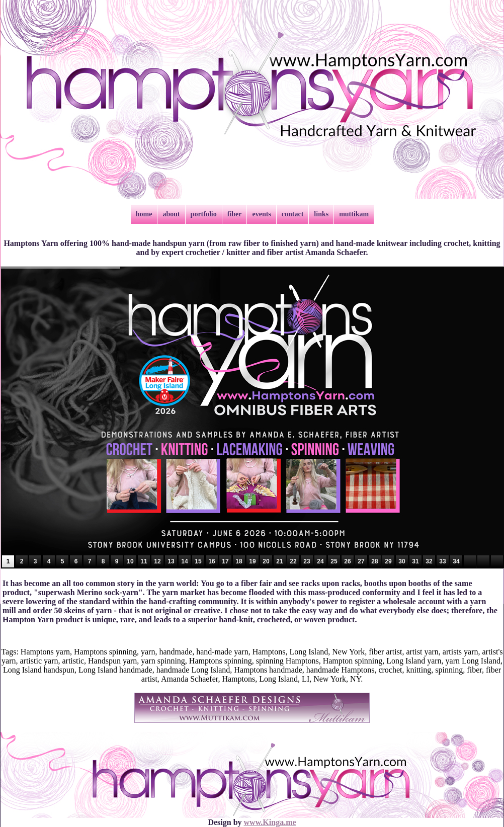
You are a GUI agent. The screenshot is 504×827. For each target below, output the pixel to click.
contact (293, 214)
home (144, 214)
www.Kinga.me (270, 822)
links (321, 214)
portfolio (204, 214)
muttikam (354, 214)
